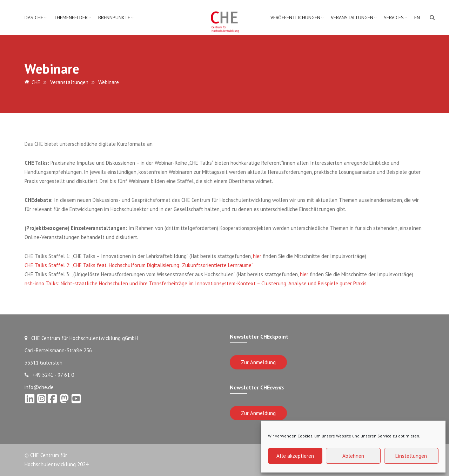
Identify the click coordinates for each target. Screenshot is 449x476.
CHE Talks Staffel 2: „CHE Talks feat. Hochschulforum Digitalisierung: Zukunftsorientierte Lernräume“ (139, 265)
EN (417, 18)
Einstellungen (411, 456)
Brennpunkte (114, 18)
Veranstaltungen (352, 18)
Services (394, 18)
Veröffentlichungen (295, 18)
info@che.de (39, 387)
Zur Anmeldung (258, 362)
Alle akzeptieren (295, 456)
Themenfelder (71, 18)
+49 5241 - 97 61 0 (49, 375)
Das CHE (34, 18)
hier (257, 256)
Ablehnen (353, 456)
